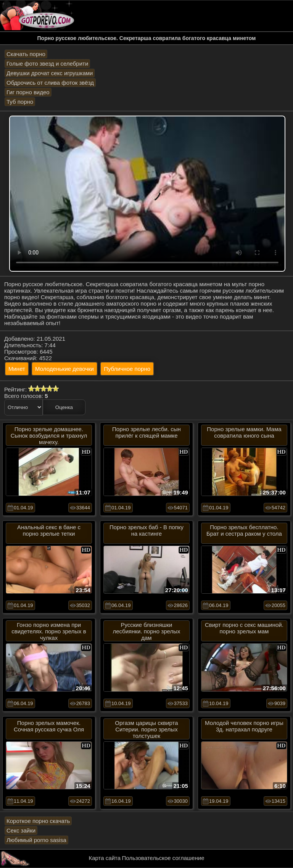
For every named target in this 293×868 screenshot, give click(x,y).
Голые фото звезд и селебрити (47, 64)
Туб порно (20, 102)
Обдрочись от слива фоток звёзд (50, 83)
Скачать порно (26, 54)
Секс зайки (21, 830)
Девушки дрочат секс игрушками (50, 73)
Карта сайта (105, 858)
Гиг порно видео (28, 92)
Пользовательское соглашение (163, 858)
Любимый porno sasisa (36, 840)
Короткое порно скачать (38, 821)
